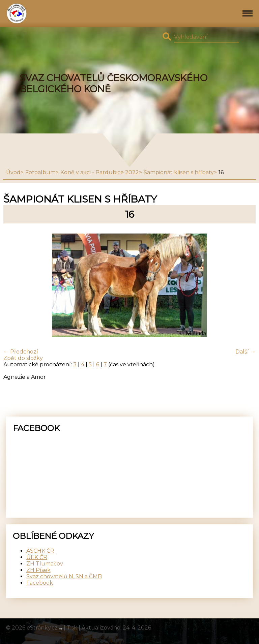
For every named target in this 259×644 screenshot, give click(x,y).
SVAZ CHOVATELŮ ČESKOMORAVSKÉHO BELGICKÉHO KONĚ (113, 84)
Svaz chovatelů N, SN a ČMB (64, 576)
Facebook (40, 583)
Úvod (13, 172)
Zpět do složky (23, 358)
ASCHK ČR (40, 551)
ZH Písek (38, 570)
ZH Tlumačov (45, 564)
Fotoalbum (40, 172)
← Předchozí (21, 352)
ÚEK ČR (37, 557)
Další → (246, 352)
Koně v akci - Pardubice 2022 (100, 172)
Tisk (72, 628)
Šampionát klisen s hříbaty (179, 172)
